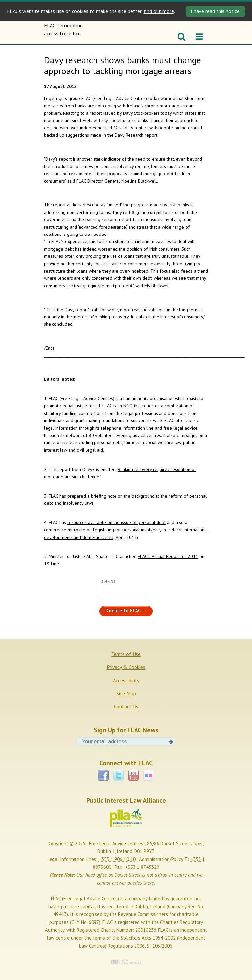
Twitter (118, 775)
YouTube (134, 775)
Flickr (149, 775)
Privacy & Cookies (126, 667)
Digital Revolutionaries (126, 962)
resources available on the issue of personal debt (116, 522)
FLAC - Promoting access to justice (64, 33)
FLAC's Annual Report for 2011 (168, 556)
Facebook (103, 775)
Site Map (126, 693)
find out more (159, 11)
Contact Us (126, 706)
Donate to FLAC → (126, 611)
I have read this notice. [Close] (216, 11)
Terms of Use (126, 654)
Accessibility (126, 680)
